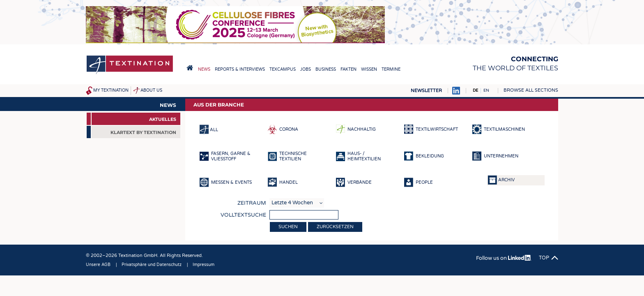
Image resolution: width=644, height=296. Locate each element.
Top (544, 258)
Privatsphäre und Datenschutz (152, 265)
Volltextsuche (243, 215)
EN (486, 90)
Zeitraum (252, 203)
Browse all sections (531, 90)
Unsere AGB (98, 265)
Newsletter (426, 91)
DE (475, 90)
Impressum (204, 265)
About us (151, 90)
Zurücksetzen (335, 227)
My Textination (111, 90)
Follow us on (504, 258)
